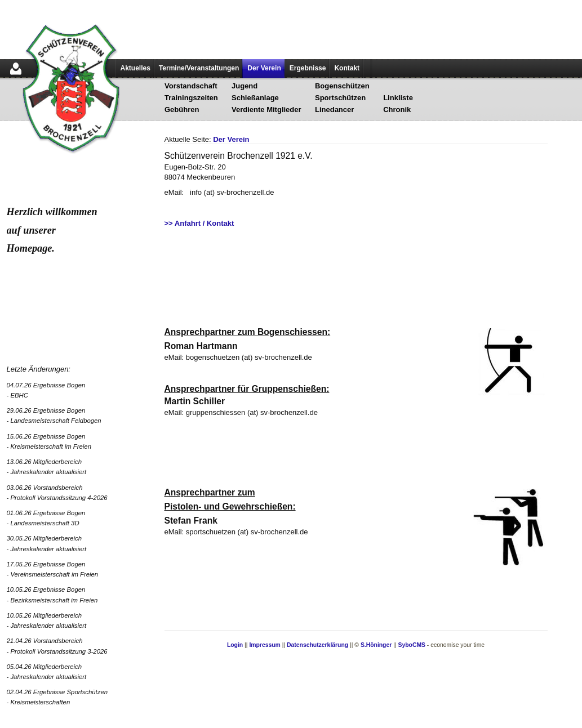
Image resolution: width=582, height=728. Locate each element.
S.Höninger (376, 645)
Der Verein (264, 68)
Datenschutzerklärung (317, 645)
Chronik (397, 110)
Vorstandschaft (191, 86)
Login (235, 645)
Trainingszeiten (191, 98)
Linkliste (398, 98)
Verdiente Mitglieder (266, 110)
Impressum (265, 645)
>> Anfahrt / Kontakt (199, 223)
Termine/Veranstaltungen (199, 68)
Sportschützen (340, 98)
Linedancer (334, 110)
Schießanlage (255, 98)
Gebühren (182, 110)
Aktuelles (135, 68)
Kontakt (347, 68)
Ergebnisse (308, 68)
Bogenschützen (342, 86)
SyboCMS (412, 645)
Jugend (245, 86)
